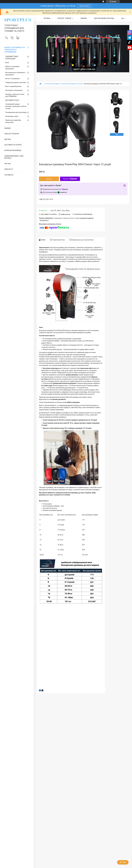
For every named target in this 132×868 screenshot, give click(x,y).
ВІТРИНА (47, 18)
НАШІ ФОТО (9, 169)
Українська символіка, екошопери (13, 121)
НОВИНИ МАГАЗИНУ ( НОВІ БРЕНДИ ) (14, 157)
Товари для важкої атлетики (16, 82)
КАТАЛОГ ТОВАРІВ (65, 18)
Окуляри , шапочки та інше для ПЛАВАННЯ (15, 95)
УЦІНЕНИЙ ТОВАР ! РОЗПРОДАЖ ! (12, 58)
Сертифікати (9, 175)
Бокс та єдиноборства (13, 86)
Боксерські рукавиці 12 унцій (72, 84)
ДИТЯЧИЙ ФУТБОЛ (12, 100)
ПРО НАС (8, 164)
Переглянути (84, 6)
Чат (123, 862)
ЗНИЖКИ (8, 128)
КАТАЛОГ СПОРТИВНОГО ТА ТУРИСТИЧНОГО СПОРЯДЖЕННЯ (15, 50)
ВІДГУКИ (8, 139)
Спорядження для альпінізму (16, 112)
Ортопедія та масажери (14, 90)
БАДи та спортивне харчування (12, 68)
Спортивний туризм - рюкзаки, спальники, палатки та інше (16, 106)
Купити (49, 179)
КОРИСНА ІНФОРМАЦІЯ (13, 150)
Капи (7, 63)
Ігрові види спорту (12, 116)
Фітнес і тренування (12, 79)
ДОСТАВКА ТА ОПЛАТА (13, 145)
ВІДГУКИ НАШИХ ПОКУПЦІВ (104, 18)
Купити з (70, 179)
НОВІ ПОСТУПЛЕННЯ (12, 134)
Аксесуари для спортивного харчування (15, 74)
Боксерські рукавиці (53, 84)
